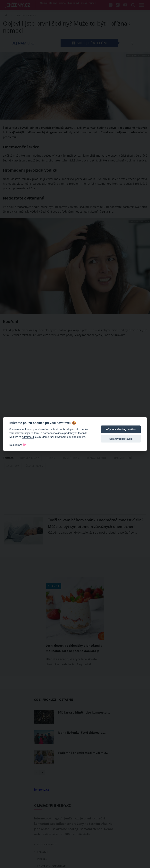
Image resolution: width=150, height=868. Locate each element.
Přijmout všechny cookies (121, 430)
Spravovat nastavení (121, 439)
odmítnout (28, 437)
